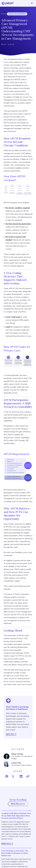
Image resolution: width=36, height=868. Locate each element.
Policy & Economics (17, 14)
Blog (4, 14)
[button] (32, 3)
